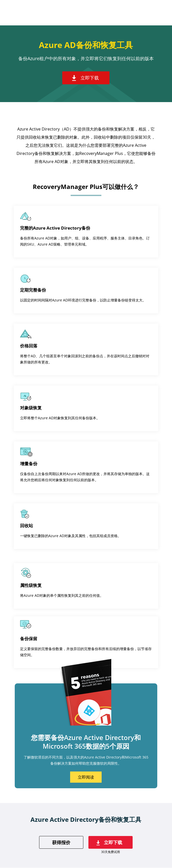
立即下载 (90, 78)
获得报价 (61, 842)
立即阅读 (86, 777)
